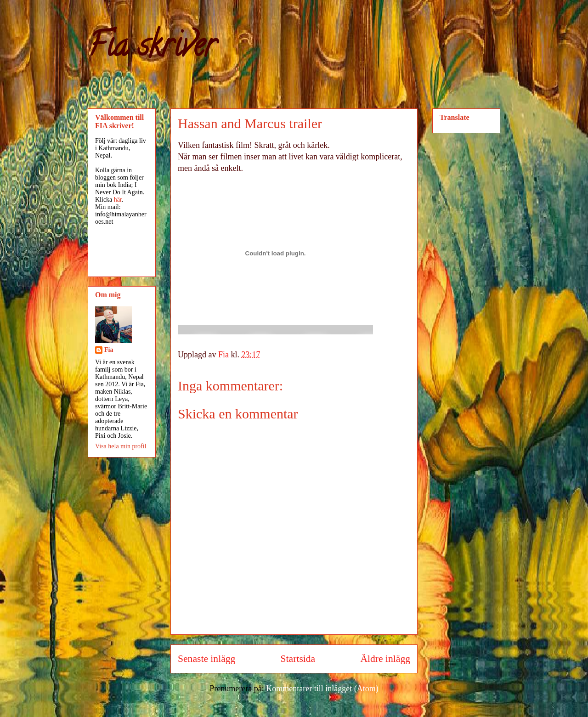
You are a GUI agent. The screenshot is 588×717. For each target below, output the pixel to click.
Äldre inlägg (385, 659)
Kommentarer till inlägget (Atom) (322, 689)
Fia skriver (152, 49)
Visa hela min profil (121, 446)
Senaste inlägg (206, 659)
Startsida (298, 659)
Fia (109, 350)
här (118, 200)
